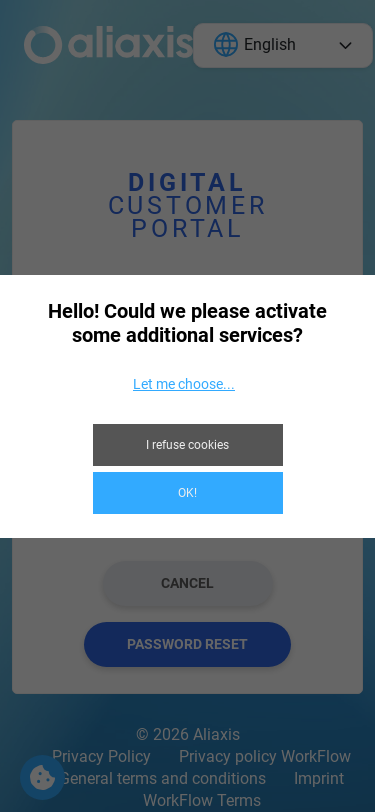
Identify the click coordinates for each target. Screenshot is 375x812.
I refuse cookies (187, 445)
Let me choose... (184, 384)
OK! (187, 493)
